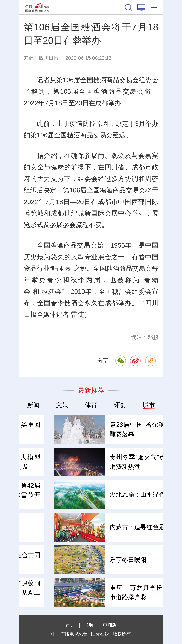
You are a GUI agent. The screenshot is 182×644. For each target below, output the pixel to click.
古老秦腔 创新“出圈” (77, 527)
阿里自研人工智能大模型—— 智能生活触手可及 (87, 462)
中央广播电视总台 (69, 634)
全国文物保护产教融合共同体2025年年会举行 (87, 560)
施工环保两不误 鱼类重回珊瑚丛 (87, 429)
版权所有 (122, 634)
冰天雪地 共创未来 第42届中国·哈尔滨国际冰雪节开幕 (87, 495)
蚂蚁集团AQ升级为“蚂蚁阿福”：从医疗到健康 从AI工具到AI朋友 (87, 593)
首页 (70, 625)
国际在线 (37, 7)
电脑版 (110, 625)
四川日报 (49, 58)
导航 (89, 625)
